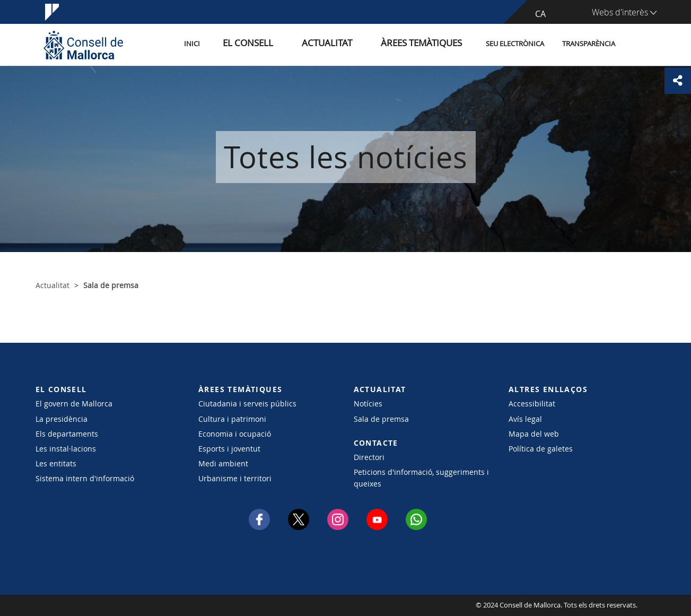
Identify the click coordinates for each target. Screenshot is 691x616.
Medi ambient (223, 463)
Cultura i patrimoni (232, 419)
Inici (240, 44)
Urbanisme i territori (235, 478)
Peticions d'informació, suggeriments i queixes (421, 478)
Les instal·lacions (66, 449)
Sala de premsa (381, 419)
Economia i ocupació (235, 434)
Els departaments (67, 434)
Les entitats (56, 463)
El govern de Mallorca (74, 404)
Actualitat (351, 44)
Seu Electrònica (515, 44)
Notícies (368, 404)
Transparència (589, 44)
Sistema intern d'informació (85, 478)
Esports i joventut (229, 449)
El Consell (286, 44)
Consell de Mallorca (68, 605)
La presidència (62, 419)
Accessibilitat (532, 404)
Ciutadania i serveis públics (247, 404)
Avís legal (525, 419)
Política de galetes (541, 449)
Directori (369, 457)
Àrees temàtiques (428, 44)
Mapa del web (534, 434)
